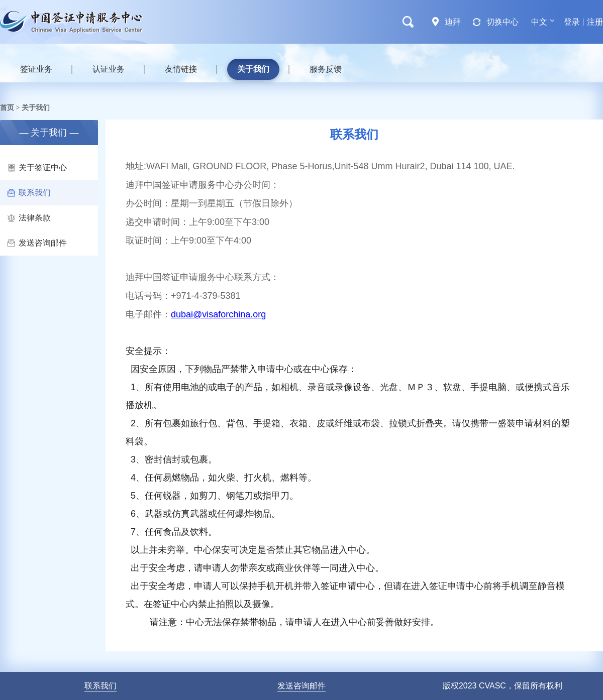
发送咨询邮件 (37, 243)
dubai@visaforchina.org (218, 314)
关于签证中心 (37, 167)
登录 (572, 22)
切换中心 (502, 22)
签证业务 (36, 69)
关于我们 (253, 69)
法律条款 (29, 218)
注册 (595, 22)
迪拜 (453, 22)
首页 (7, 107)
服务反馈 (326, 69)
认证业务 (109, 69)
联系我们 (29, 193)
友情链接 (181, 69)
